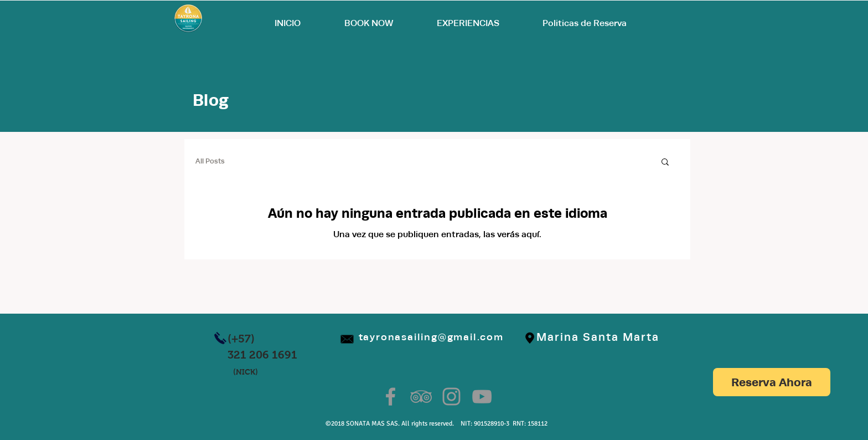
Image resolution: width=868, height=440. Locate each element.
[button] (665, 163)
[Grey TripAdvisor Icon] (421, 396)
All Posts (210, 161)
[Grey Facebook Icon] (391, 396)
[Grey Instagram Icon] (451, 396)
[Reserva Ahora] (772, 382)
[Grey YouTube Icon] (482, 396)
